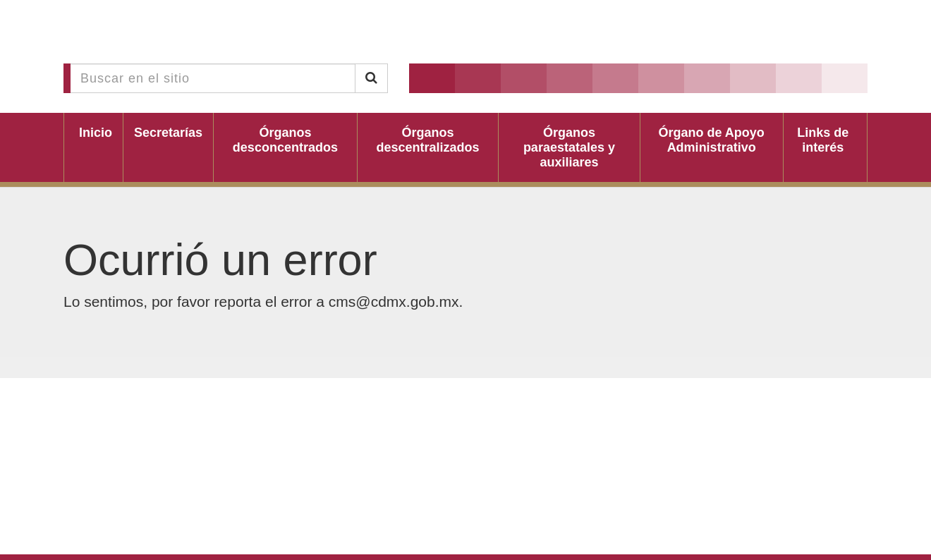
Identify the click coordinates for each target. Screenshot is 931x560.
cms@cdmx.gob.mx (394, 302)
